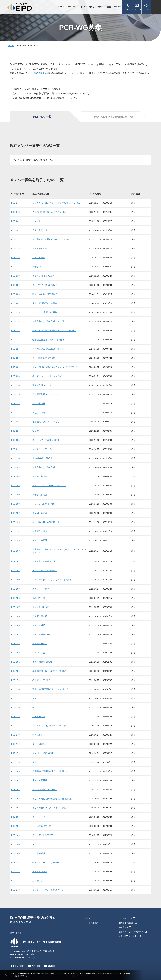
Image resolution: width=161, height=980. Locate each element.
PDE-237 (15, 239)
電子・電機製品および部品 (45, 303)
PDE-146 (15, 853)
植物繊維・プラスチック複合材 (47, 422)
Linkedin (49, 966)
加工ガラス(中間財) (41, 531)
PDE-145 (15, 872)
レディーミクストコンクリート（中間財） (52, 580)
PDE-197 (15, 513)
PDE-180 (15, 671)
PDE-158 (15, 799)
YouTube (33, 966)
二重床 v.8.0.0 (39, 258)
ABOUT (61, 7)
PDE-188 (15, 598)
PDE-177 (15, 698)
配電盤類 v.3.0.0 (40, 248)
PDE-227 (15, 331)
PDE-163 (15, 771)
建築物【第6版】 (40, 513)
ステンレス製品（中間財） (45, 504)
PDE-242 (15, 230)
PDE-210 (15, 458)
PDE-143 (15, 890)
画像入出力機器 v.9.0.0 (43, 276)
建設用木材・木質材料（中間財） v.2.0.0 (51, 239)
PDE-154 (15, 817)
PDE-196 (15, 522)
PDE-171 (15, 753)
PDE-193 (15, 551)
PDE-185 (15, 625)
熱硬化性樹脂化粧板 (42, 634)
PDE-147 (15, 862)
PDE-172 (15, 744)
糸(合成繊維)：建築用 (43, 458)
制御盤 (36, 431)
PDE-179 (15, 680)
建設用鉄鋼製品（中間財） (45, 358)
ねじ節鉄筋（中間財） (43, 826)
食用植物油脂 (39, 744)
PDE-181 (15, 662)
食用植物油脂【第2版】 (43, 662)
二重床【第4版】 (40, 616)
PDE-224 (15, 358)
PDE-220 (15, 376)
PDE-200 (15, 495)
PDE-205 (15, 440)
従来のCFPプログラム (130, 936)
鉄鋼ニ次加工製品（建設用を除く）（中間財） (54, 331)
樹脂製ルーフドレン (42, 680)
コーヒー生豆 (39, 717)
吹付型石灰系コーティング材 (46, 394)
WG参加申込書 (42, 73)
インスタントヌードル (43, 449)
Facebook (17, 966)
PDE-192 (15, 561)
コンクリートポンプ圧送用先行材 (48, 890)
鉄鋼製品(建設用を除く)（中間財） (49, 340)
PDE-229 (15, 312)
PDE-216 (15, 413)
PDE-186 (15, 616)
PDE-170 (15, 762)
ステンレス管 (39, 653)
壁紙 (35, 762)
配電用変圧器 (39, 598)
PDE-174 (15, 726)
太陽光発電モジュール (43, 230)
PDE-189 (15, 589)
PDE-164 (15, 780)
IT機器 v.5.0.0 (39, 267)
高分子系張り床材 (41, 607)
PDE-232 (15, 285)
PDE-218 (15, 385)
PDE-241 (15, 221)
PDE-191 (15, 571)
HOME (11, 46)
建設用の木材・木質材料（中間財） (49, 522)
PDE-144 (15, 881)
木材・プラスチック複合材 (45, 571)
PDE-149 (15, 835)
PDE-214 (15, 431)
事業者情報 (125, 927)
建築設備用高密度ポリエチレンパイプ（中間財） (55, 367)
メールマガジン (127, 918)
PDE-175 (15, 717)
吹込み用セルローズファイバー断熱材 (50, 808)
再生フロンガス (40, 413)
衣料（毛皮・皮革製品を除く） (47, 440)
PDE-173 (15, 735)
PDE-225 (15, 349)
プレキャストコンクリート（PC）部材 (51, 726)
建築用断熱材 (39, 403)
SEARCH (127, 7)
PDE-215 (15, 422)
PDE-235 (15, 267)
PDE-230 (15, 294)
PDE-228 (15, 321)
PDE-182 (15, 653)
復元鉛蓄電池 (39, 735)
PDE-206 (15, 476)
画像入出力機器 (40, 872)
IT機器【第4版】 (40, 495)
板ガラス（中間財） (42, 589)
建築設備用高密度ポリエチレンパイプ (50, 689)
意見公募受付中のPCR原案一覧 (113, 117)
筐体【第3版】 (39, 625)
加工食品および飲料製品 (44, 467)
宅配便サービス (40, 644)
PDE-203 (15, 486)
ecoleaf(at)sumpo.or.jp (25, 957)
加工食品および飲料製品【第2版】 (49, 321)
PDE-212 (15, 449)
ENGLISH (118, 7)
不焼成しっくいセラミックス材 (47, 376)
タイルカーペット (41, 817)
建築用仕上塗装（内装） (44, 753)
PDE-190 (15, 580)
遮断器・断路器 (40, 476)
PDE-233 (15, 276)
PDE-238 (15, 248)
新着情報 (89, 918)
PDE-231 (15, 303)
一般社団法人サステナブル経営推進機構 (35, 942)
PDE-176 (15, 707)
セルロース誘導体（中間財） (46, 312)
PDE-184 (15, 634)
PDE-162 (15, 789)
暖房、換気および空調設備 (45, 294)
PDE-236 (15, 258)
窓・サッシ (38, 881)
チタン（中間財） (41, 540)
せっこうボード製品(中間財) (46, 862)
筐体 (35, 698)
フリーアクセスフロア (43, 835)
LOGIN (146, 7)
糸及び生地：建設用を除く (45, 285)
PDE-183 (15, 644)
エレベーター (39, 844)
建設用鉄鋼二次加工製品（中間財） (49, 349)
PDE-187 (15, 607)
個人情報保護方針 (128, 923)
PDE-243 (15, 212)
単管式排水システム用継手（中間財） (50, 671)
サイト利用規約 (92, 923)
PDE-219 (15, 394)
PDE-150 (15, 826)
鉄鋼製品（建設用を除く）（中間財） (50, 771)
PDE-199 (15, 504)
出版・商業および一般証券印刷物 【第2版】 (53, 799)
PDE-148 (15, 844)
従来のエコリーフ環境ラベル (133, 932)
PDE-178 (15, 689)
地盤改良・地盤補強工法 (44, 561)
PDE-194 (15, 531)
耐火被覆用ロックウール (44, 385)
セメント (37, 221)
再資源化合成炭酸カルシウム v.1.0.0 (49, 212)
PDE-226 (15, 340)
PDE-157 (15, 808)
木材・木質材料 (40, 780)
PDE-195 (15, 540)
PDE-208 (15, 467)
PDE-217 (15, 403)
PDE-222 (15, 367)
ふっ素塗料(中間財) (41, 853)
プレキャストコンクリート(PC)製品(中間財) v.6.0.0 (56, 203)
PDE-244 (15, 203)
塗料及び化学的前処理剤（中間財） (49, 486)
